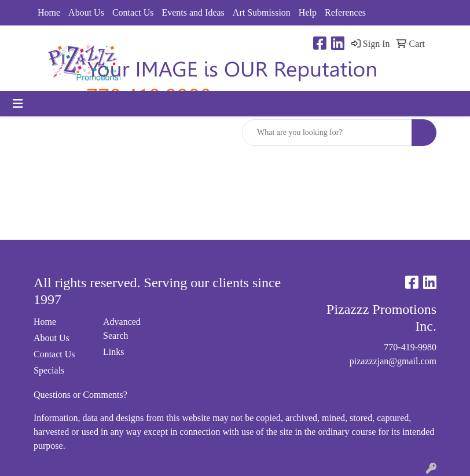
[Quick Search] (327, 133)
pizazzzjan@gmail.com (393, 361)
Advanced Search (122, 329)
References (345, 12)
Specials (49, 370)
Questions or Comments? (80, 395)
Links (113, 352)
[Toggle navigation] (18, 104)
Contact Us (133, 12)
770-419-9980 (410, 347)
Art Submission (262, 12)
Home (49, 12)
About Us (86, 12)
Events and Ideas (193, 12)
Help (308, 12)
